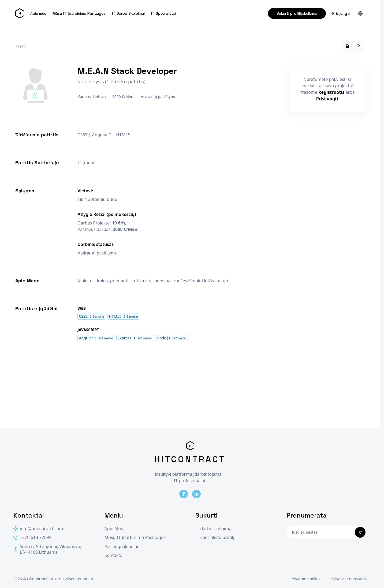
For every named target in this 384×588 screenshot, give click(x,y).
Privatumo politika (307, 579)
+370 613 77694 (32, 538)
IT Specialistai (164, 13)
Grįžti (21, 46)
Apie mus (38, 13)
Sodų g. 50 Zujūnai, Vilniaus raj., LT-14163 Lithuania (49, 550)
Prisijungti (341, 13)
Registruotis (331, 92)
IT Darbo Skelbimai (128, 13)
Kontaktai (114, 555)
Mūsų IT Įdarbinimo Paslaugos (79, 13)
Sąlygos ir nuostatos (349, 579)
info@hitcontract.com (38, 529)
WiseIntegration (79, 579)
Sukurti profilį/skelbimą (297, 13)
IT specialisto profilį (215, 538)
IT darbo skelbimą (213, 529)
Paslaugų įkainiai (121, 547)
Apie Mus (113, 529)
